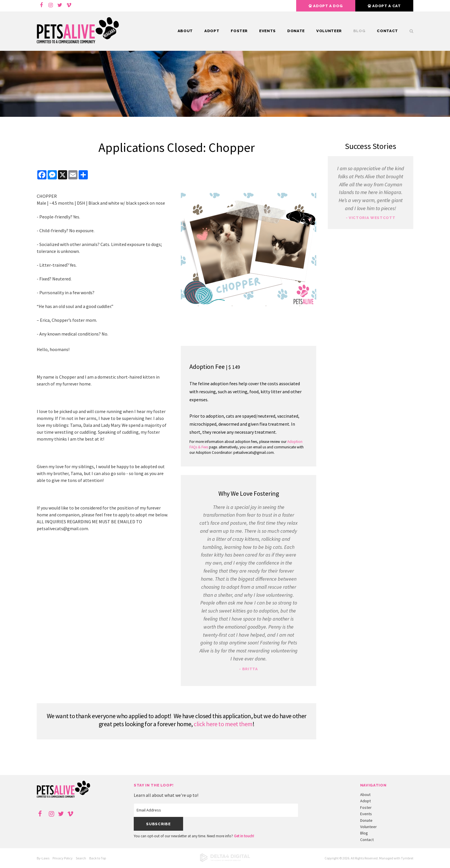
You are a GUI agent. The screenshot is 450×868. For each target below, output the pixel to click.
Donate (296, 31)
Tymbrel (407, 858)
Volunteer (329, 31)
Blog (359, 31)
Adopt (212, 31)
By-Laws (43, 858)
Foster (239, 31)
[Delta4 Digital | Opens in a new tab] (225, 861)
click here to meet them (223, 724)
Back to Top (98, 858)
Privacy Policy (63, 858)
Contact (387, 31)
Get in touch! (244, 836)
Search (409, 31)
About (185, 31)
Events (267, 31)
